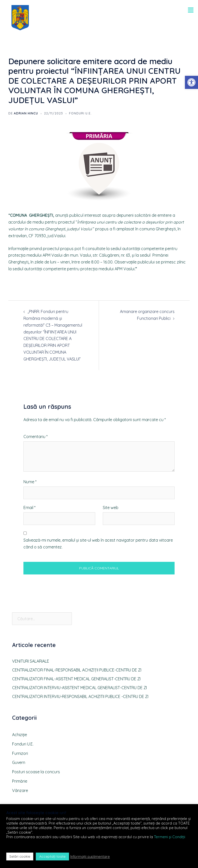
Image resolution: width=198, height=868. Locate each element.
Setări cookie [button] (20, 856)
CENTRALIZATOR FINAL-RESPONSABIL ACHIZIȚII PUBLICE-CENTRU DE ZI (77, 670)
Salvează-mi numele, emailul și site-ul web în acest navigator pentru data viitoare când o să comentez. (98, 544)
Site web (111, 508)
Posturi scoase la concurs (36, 772)
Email (29, 508)
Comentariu (36, 437)
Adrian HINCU (26, 113)
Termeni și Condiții (170, 837)
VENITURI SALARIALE (31, 661)
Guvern (19, 762)
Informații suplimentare (90, 857)
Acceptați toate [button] (52, 856)
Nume (30, 482)
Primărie (20, 781)
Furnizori (20, 753)
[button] (191, 82)
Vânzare (20, 790)
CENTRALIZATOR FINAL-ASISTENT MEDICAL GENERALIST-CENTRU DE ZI (76, 679)
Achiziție (20, 735)
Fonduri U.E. (80, 113)
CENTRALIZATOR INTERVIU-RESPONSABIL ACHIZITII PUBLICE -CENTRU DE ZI (80, 696)
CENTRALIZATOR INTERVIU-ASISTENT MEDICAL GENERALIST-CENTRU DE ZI (79, 688)
